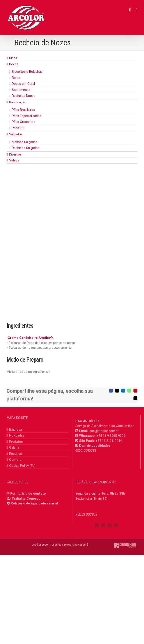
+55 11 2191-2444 (109, 441)
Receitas (16, 454)
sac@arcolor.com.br (104, 431)
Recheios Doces (24, 96)
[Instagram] (103, 525)
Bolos (16, 78)
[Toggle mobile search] (130, 10)
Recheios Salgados (26, 148)
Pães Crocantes (24, 122)
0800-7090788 (86, 451)
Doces (14, 64)
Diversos (15, 154)
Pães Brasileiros (23, 110)
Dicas (13, 58)
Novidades (17, 435)
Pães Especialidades (27, 116)
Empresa (16, 430)
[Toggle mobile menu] (137, 10)
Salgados (16, 134)
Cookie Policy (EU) (22, 466)
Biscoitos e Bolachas (27, 72)
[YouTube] (110, 525)
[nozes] (72, 250)
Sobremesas (21, 90)
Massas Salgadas (25, 142)
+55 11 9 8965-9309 (111, 436)
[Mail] (116, 525)
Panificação (18, 102)
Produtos (16, 442)
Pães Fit (18, 128)
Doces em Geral (23, 84)
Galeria (14, 448)
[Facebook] (97, 525)
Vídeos (14, 160)
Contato (15, 460)
